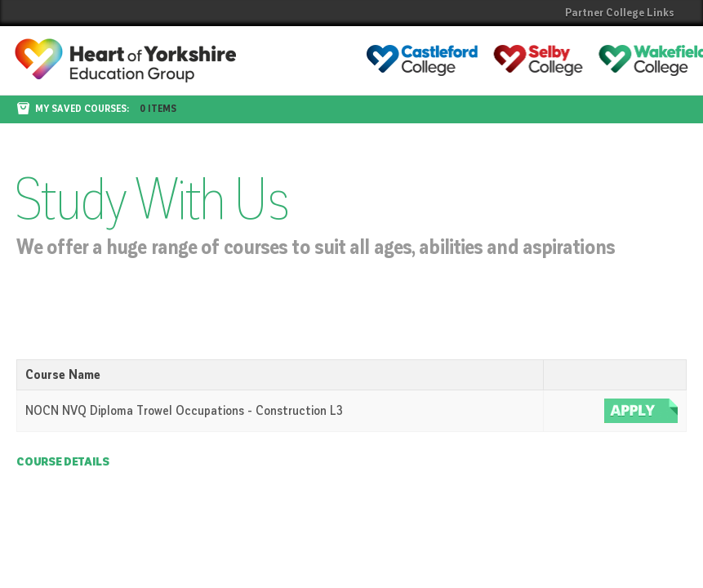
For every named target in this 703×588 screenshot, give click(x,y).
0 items (158, 109)
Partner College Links (620, 13)
